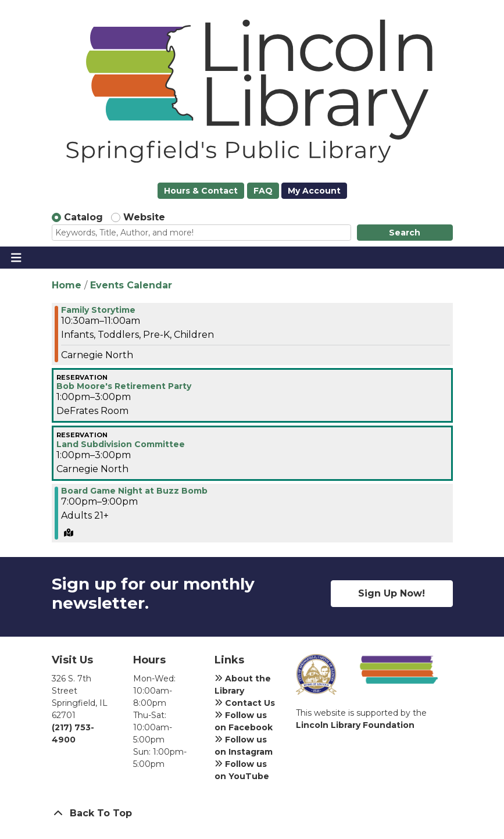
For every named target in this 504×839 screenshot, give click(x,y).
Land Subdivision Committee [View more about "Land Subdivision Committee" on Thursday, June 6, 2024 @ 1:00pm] (121, 444)
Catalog (83, 217)
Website (144, 217)
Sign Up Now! (392, 593)
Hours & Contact (201, 191)
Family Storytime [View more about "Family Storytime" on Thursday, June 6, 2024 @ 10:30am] (98, 310)
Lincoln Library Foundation (355, 725)
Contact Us (245, 703)
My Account (314, 191)
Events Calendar (131, 285)
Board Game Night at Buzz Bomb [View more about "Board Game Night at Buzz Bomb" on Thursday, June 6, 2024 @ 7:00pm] (134, 491)
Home (67, 285)
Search (405, 233)
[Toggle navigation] (16, 258)
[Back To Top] (252, 813)
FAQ (263, 191)
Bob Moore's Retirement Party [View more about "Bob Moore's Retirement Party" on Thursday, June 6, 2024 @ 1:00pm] (124, 386)
